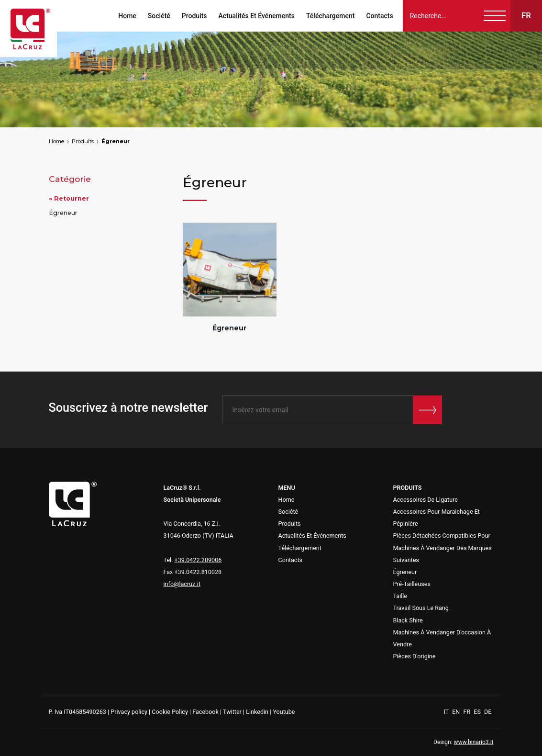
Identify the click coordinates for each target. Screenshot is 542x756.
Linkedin (257, 712)
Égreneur (116, 141)
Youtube (284, 712)
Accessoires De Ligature (426, 500)
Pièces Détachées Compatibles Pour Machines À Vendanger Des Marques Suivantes (442, 547)
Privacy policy (129, 712)
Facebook (205, 712)
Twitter (232, 712)
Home (127, 16)
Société (159, 16)
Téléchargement (330, 16)
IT (447, 712)
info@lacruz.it (182, 584)
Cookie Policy (170, 712)
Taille (400, 596)
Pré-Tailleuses (412, 584)
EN (457, 712)
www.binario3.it (474, 742)
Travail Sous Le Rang (421, 608)
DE (488, 712)
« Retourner (69, 198)
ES (478, 712)
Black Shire (408, 620)
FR (467, 712)
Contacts (379, 16)
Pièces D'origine (415, 656)
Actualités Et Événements (256, 16)
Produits (194, 16)
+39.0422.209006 (198, 560)
